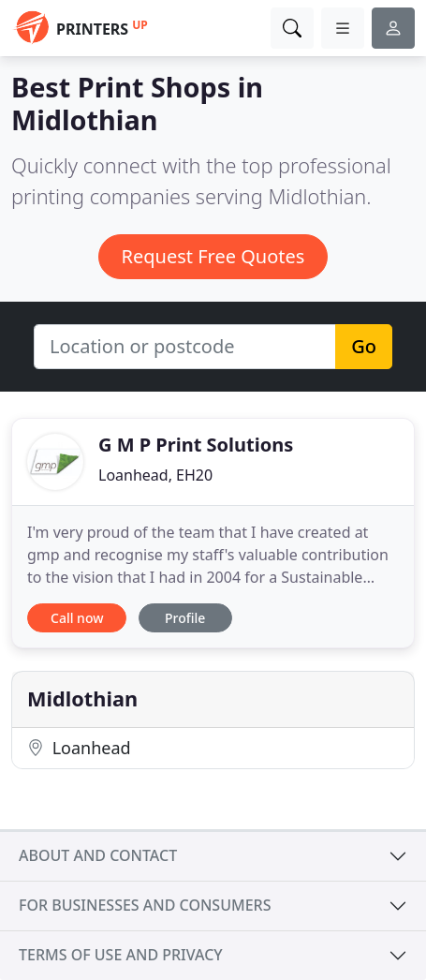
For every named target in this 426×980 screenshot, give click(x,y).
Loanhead (79, 748)
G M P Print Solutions (196, 445)
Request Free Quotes (213, 256)
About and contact (98, 855)
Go (364, 346)
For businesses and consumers (145, 905)
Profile (185, 618)
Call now (77, 618)
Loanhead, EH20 (155, 475)
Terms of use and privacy (121, 955)
